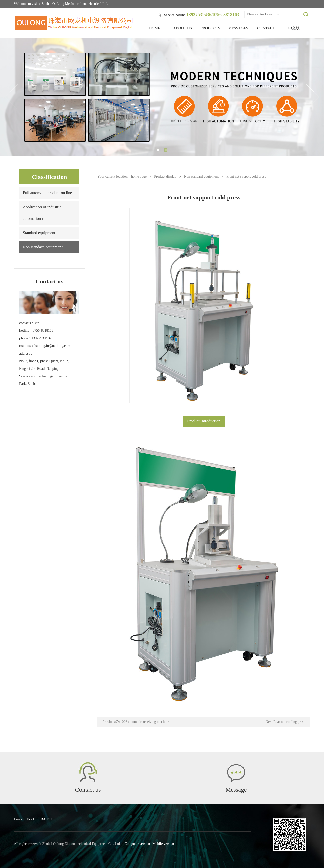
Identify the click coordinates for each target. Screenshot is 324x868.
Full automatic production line (47, 193)
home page (139, 177)
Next (313, 97)
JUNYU (30, 819)
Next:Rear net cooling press (285, 722)
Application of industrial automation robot (43, 213)
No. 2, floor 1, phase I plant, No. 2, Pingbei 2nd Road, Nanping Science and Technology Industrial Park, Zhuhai (44, 372)
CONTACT (266, 28)
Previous (11, 97)
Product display (165, 177)
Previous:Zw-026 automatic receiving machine (136, 722)
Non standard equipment (43, 247)
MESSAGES (238, 28)
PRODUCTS (210, 28)
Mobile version (163, 844)
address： (26, 353)
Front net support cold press (246, 177)
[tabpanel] (162, 97)
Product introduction (204, 421)
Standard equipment (39, 233)
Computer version (137, 844)
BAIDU (46, 819)
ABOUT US (183, 28)
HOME (155, 28)
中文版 (294, 28)
